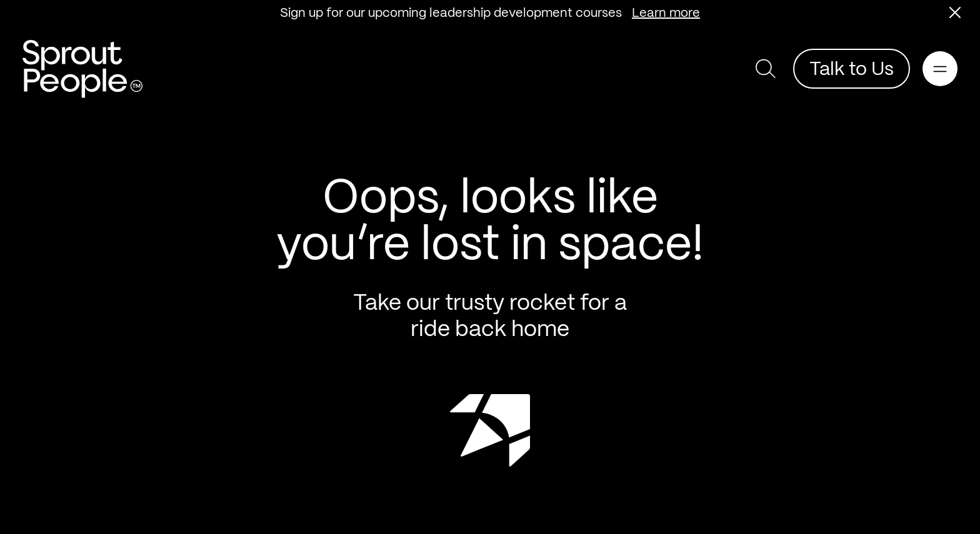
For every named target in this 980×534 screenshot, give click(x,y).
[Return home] (82, 69)
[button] (955, 12)
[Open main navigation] (940, 69)
